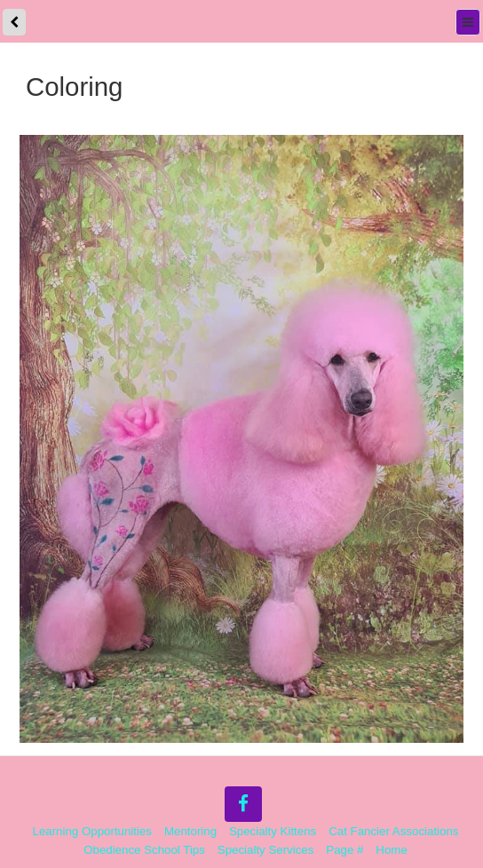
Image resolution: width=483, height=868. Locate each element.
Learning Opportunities (92, 831)
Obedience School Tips (144, 850)
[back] (14, 22)
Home (391, 850)
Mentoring (190, 831)
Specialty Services (266, 850)
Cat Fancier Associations (393, 831)
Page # (344, 850)
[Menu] (468, 22)
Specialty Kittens (273, 831)
